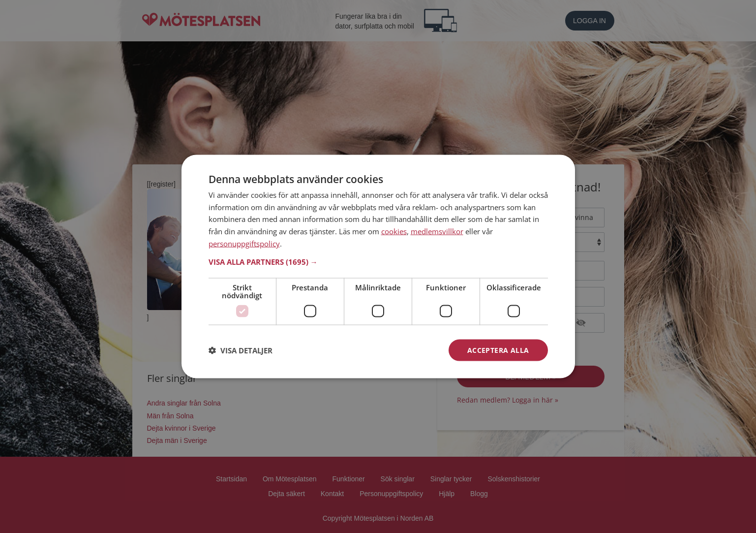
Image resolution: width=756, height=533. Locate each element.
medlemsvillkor (437, 231)
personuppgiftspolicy (244, 243)
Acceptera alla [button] (498, 350)
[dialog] (378, 266)
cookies (394, 231)
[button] (378, 261)
